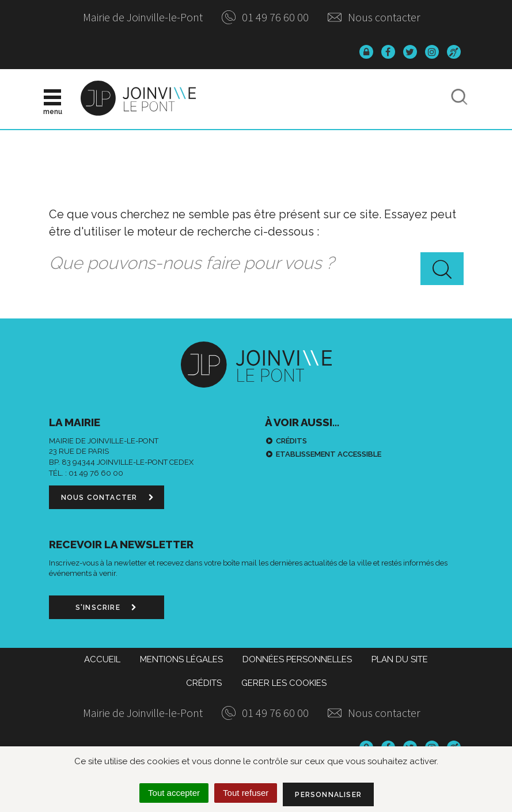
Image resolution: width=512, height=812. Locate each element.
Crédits (291, 441)
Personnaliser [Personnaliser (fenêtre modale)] (328, 795)
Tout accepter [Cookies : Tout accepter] (174, 793)
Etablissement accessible (329, 454)
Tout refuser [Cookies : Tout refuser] (246, 793)
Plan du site (400, 659)
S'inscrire (106, 608)
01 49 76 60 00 (265, 17)
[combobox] (256, 264)
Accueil (102, 659)
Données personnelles (297, 659)
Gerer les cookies (284, 683)
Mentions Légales (181, 659)
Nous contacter (374, 17)
